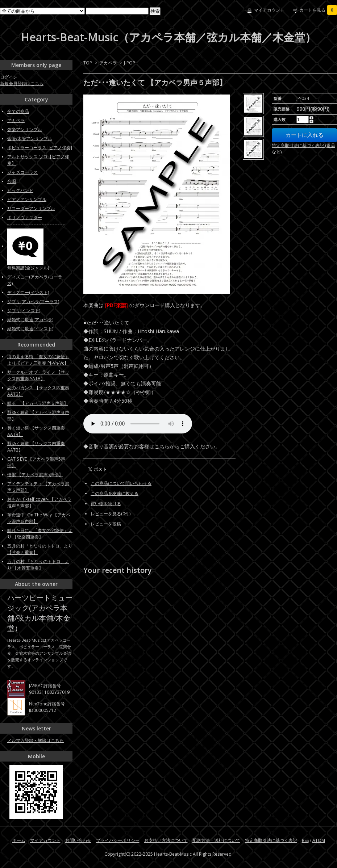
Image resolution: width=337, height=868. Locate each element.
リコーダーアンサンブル (31, 208)
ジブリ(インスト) (24, 311)
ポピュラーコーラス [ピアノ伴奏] (40, 148)
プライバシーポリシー (118, 840)
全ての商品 (18, 111)
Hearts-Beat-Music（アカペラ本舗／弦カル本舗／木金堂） (168, 37)
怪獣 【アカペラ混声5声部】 (35, 475)
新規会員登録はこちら (22, 83)
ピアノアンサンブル (27, 199)
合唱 (12, 181)
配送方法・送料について (216, 840)
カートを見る (318, 10)
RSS (305, 840)
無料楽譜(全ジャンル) (28, 268)
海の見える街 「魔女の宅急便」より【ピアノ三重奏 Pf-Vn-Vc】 (38, 360)
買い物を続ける (106, 504)
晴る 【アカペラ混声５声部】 (38, 403)
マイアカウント (269, 10)
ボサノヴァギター (25, 217)
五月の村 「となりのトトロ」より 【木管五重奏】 (38, 565)
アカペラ (108, 63)
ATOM (319, 840)
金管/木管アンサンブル (30, 139)
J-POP (130, 63)
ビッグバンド (20, 190)
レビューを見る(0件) (111, 514)
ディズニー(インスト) (28, 292)
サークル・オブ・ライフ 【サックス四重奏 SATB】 (38, 375)
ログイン (9, 77)
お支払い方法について (166, 840)
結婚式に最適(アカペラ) (30, 320)
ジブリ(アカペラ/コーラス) (33, 301)
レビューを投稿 (106, 524)
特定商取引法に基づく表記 (271, 840)
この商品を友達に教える (115, 493)
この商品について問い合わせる (121, 483)
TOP (88, 63)
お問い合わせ (78, 840)
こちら (162, 446)
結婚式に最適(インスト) (30, 329)
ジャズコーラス (22, 172)
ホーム (19, 840)
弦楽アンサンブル (25, 129)
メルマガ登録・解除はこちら (36, 740)
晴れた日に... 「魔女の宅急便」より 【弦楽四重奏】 (40, 534)
